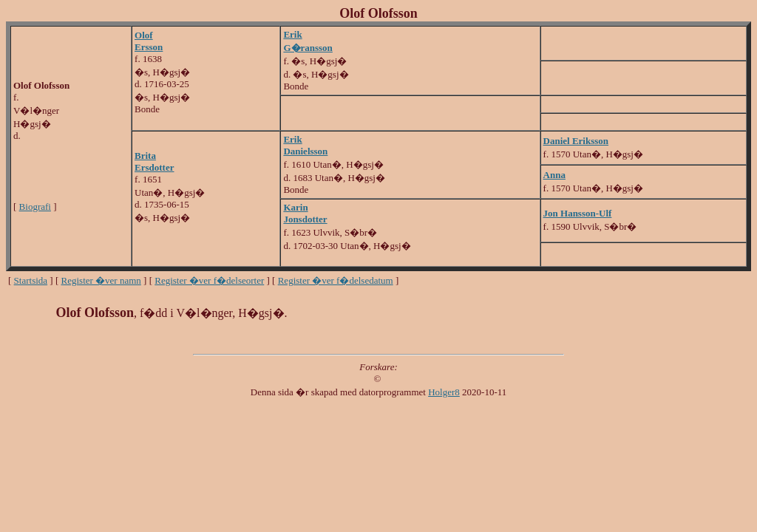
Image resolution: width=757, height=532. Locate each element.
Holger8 (444, 392)
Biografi (35, 207)
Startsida (31, 280)
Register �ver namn (101, 280)
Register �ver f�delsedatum (336, 280)
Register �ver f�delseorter (209, 280)
